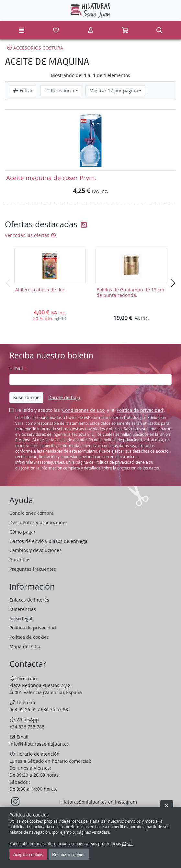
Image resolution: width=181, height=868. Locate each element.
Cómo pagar (23, 532)
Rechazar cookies (69, 854)
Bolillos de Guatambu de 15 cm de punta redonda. (130, 292)
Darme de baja (64, 397)
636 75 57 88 (54, 710)
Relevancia (59, 90)
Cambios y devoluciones (35, 550)
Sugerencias (23, 609)
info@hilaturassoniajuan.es (40, 462)
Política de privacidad (140, 410)
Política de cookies (29, 637)
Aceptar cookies (28, 854)
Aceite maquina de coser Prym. (51, 178)
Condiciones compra (32, 513)
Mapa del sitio (25, 646)
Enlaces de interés (29, 600)
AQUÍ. (127, 844)
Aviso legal (21, 619)
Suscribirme (26, 397)
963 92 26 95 (23, 710)
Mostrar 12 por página (114, 90)
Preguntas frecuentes (33, 569)
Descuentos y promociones (39, 522)
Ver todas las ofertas (31, 235)
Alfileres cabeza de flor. (40, 290)
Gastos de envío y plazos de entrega (48, 541)
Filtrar (23, 90)
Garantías (20, 560)
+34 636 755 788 (27, 727)
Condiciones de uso (83, 410)
